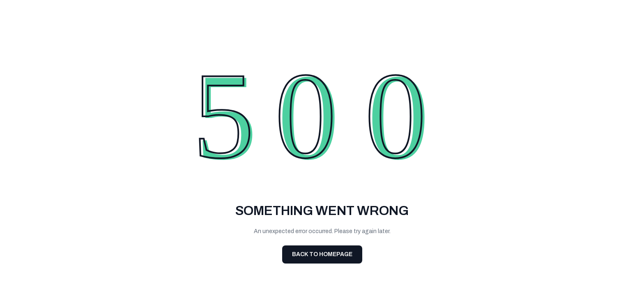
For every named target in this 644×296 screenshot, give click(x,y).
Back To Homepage (322, 254)
